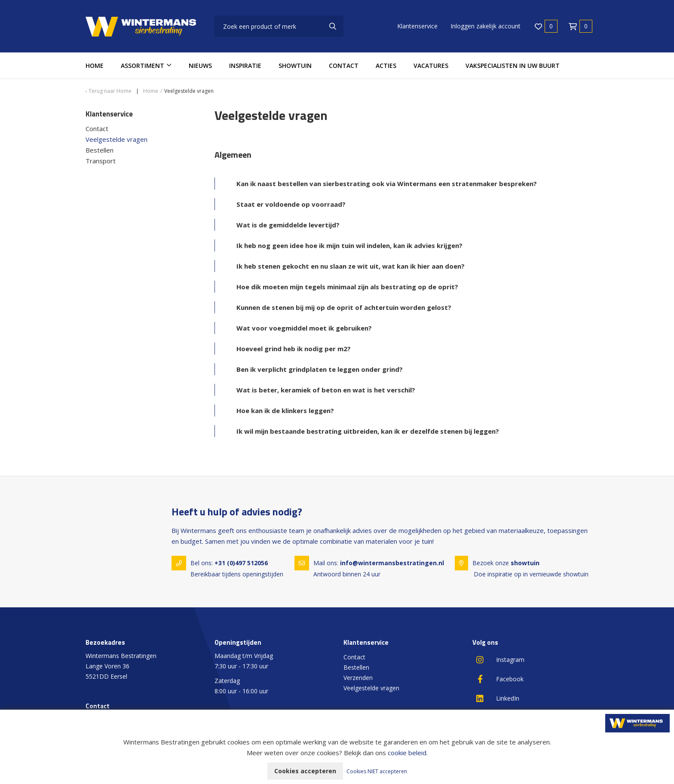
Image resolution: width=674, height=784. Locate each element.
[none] (333, 26)
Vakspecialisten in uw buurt (513, 66)
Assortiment (142, 66)
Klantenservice (417, 26)
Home (95, 66)
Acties (386, 66)
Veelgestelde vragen (116, 139)
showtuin (525, 563)
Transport (101, 161)
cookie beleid (407, 753)
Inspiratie (245, 66)
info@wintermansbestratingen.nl (392, 563)
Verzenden (358, 678)
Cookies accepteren (305, 771)
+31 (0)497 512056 (241, 563)
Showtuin (295, 66)
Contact (344, 66)
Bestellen (100, 150)
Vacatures (431, 66)
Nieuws (200, 66)
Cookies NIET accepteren (377, 771)
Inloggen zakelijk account (486, 26)
